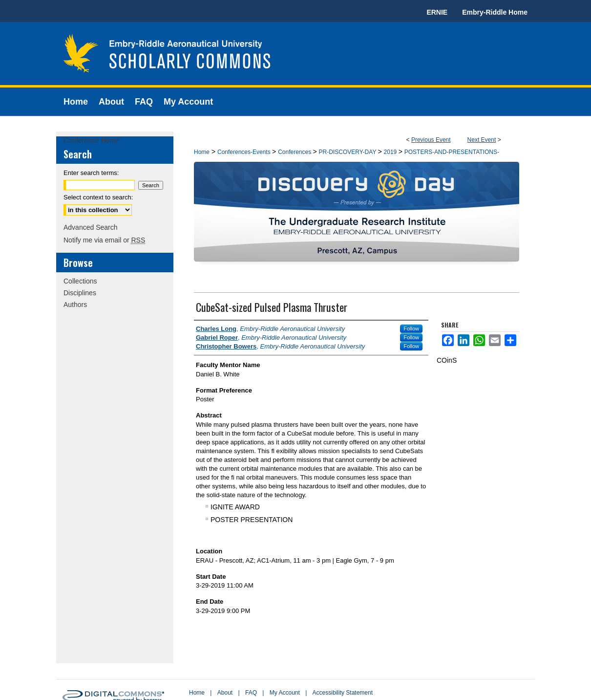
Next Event (482, 140)
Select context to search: (98, 197)
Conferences (295, 152)
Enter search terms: (91, 173)
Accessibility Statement (343, 693)
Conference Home (91, 140)
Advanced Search (91, 227)
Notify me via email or (104, 240)
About (225, 693)
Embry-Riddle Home (495, 12)
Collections (80, 281)
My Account (285, 693)
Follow (411, 328)
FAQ (251, 693)
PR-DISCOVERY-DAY (348, 152)
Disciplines (80, 293)
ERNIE (437, 12)
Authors (75, 305)
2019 (391, 152)
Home (202, 152)
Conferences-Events (245, 152)
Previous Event (431, 140)
